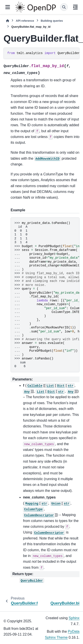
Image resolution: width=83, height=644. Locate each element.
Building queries (52, 21)
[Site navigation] (8, 7)
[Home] (8, 21)
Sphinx (74, 618)
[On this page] (75, 7)
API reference (25, 21)
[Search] (64, 7)
